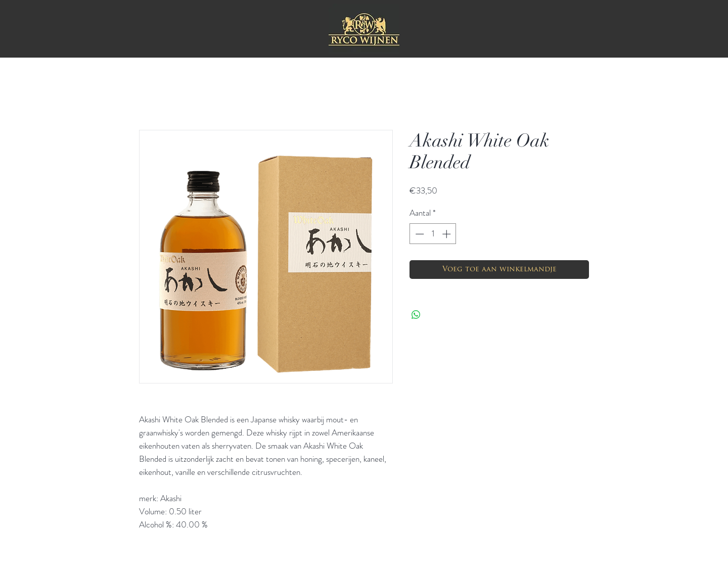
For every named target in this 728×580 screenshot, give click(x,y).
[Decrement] (419, 234)
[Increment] (447, 234)
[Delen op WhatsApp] (416, 315)
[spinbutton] (433, 234)
